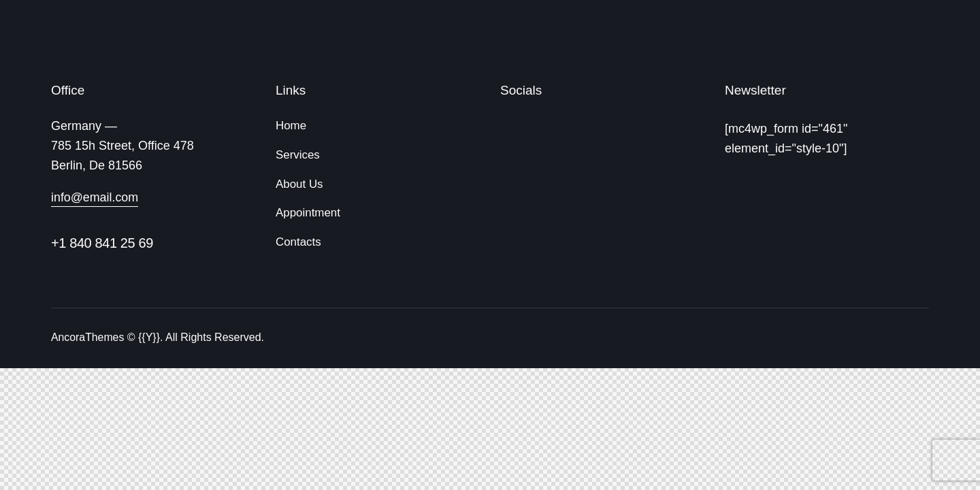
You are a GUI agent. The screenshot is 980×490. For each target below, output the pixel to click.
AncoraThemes (88, 337)
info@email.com (95, 197)
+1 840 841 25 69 (102, 243)
